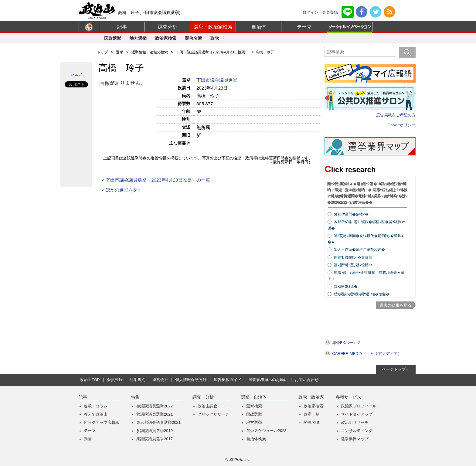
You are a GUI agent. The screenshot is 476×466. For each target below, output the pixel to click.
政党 (215, 38)
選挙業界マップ (355, 439)
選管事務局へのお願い (268, 380)
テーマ (304, 27)
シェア (76, 74)
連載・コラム (96, 406)
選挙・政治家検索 (213, 27)
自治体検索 (256, 439)
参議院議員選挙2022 (155, 406)
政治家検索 (166, 38)
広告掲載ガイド (228, 380)
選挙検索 (254, 406)
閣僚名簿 (193, 38)
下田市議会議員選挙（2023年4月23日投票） (212, 52)
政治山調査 (207, 406)
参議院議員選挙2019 (155, 431)
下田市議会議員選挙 (218, 80)
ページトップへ (396, 369)
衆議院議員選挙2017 (155, 439)
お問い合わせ (307, 380)
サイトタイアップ (357, 414)
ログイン (311, 12)
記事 (122, 27)
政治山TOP (90, 380)
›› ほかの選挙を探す (122, 190)
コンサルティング (357, 431)
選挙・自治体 (254, 397)
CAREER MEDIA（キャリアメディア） (367, 354)
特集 (135, 397)
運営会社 (160, 380)
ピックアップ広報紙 (102, 422)
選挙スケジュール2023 (266, 431)
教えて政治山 (96, 414)
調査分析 (168, 27)
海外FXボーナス (347, 343)
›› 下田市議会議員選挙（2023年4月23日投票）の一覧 (156, 180)
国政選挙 (113, 38)
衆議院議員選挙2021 (155, 414)
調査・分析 (203, 397)
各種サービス (348, 397)
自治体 (259, 27)
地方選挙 (138, 38)
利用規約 (138, 380)
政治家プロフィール (359, 406)
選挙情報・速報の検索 (150, 52)
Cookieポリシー (402, 125)
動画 (88, 439)
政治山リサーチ (355, 422)
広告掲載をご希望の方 (396, 115)
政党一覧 (311, 414)
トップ (102, 52)
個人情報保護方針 (191, 380)
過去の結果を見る (396, 305)
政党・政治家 (311, 397)
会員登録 (330, 12)
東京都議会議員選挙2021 (158, 422)
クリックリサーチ (213, 414)
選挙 (120, 52)
